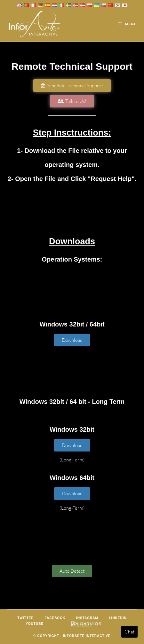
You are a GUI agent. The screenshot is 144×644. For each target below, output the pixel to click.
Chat (129, 632)
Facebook (55, 618)
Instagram (87, 618)
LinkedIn (118, 618)
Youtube (35, 624)
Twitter (25, 618)
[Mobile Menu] (128, 24)
